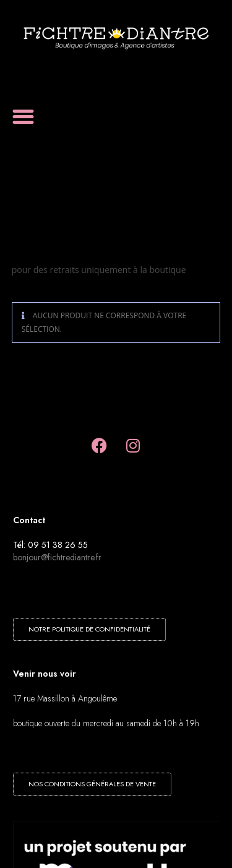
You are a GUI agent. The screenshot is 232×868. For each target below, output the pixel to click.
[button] (24, 117)
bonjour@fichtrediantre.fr (57, 557)
